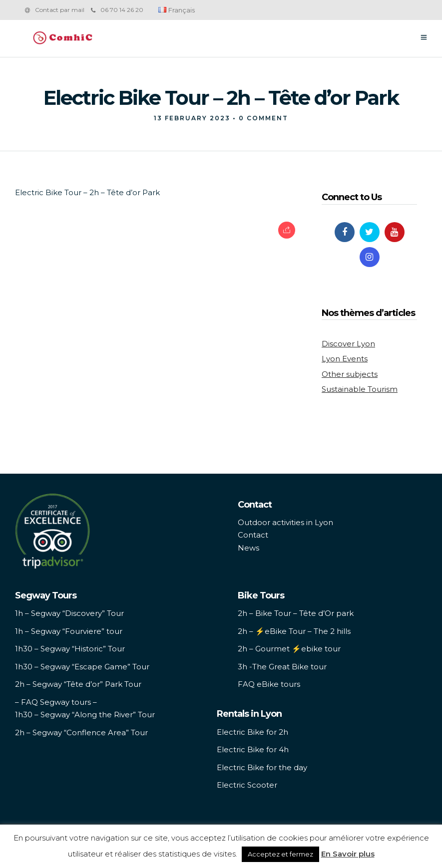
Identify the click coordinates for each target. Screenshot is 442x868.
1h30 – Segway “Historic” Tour (70, 649)
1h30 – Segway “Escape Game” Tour (82, 667)
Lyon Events (345, 359)
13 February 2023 (192, 118)
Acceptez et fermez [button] (280, 854)
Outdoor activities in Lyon (285, 522)
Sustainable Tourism (360, 389)
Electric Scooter (247, 785)
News (248, 548)
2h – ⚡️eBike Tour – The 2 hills (294, 631)
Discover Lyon (348, 344)
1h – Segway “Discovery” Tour (69, 613)
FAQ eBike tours (269, 684)
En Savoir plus (348, 854)
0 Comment (263, 118)
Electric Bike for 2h (252, 732)
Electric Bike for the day (262, 767)
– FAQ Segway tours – (56, 702)
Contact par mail (60, 10)
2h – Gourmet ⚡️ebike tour (289, 649)
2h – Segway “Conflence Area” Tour (81, 732)
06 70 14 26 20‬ (117, 10)
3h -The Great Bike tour (282, 667)
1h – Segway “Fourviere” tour (69, 631)
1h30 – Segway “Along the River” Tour (85, 715)
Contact (253, 535)
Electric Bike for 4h (253, 749)
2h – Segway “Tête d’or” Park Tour (78, 684)
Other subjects (350, 374)
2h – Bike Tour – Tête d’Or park (296, 613)
